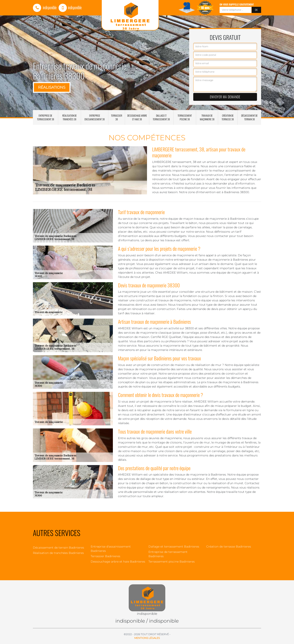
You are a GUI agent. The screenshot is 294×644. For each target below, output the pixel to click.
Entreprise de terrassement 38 (46, 117)
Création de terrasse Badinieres (229, 547)
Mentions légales (147, 638)
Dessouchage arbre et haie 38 (137, 117)
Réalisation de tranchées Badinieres (58, 553)
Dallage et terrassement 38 (161, 117)
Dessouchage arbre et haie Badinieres (118, 562)
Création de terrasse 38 (228, 117)
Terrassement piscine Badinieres (172, 562)
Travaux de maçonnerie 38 (207, 117)
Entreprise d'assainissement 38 (95, 117)
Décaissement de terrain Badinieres (58, 548)
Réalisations (52, 87)
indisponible (45, 7)
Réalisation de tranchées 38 (69, 117)
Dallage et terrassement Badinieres (174, 547)
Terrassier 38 (117, 117)
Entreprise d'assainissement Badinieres (111, 549)
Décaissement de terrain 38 (249, 117)
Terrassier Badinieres (105, 556)
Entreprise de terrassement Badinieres (168, 554)
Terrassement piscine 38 (185, 117)
